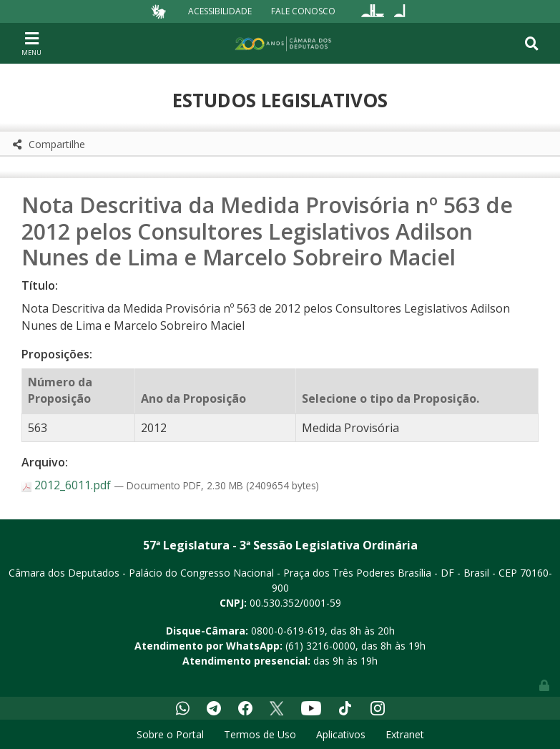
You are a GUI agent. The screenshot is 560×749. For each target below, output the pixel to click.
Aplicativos (341, 734)
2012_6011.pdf (68, 485)
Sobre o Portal (170, 734)
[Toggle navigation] (31, 43)
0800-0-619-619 (288, 631)
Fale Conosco (303, 11)
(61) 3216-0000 (320, 646)
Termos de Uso (260, 734)
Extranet (405, 734)
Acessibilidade (220, 11)
